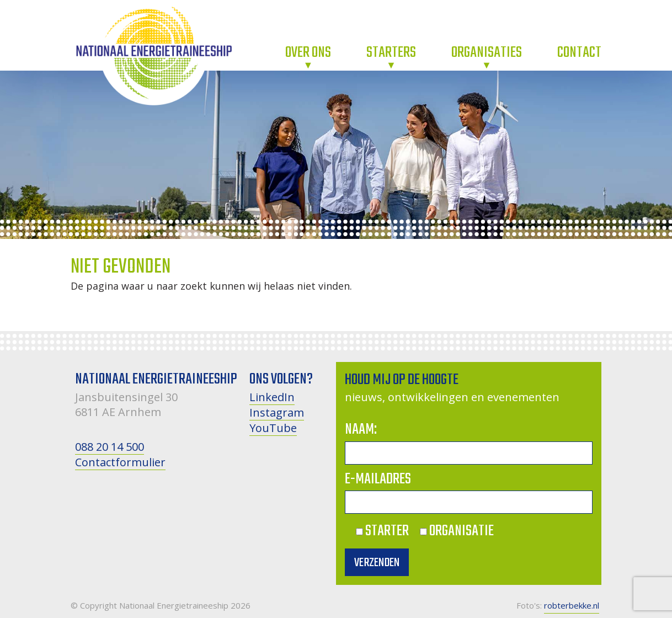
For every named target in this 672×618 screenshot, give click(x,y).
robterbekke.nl (572, 605)
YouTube (273, 428)
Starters (391, 53)
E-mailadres (378, 479)
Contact (579, 53)
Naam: (361, 430)
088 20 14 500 (110, 447)
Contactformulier (120, 462)
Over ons (308, 53)
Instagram (277, 412)
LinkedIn (272, 397)
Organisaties (487, 53)
